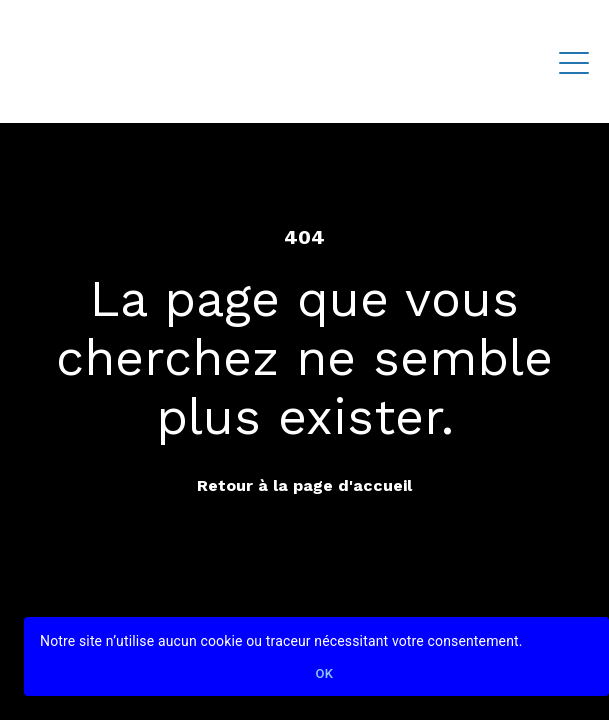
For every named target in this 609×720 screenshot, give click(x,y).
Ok (325, 674)
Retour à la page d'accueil (304, 485)
